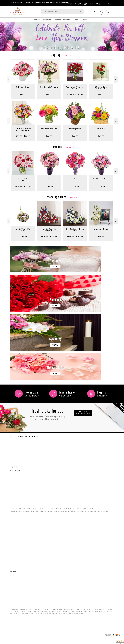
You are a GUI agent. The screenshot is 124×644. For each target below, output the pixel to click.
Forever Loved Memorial (101, 227)
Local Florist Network (99, 642)
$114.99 (75, 184)
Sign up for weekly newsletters (83, 343)
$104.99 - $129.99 (23, 184)
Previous (8, 78)
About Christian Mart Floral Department (25, 367)
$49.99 (101, 134)
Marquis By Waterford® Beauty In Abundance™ (23, 128)
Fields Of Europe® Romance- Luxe (23, 178)
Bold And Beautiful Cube (49, 127)
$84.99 (49, 93)
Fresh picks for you (48, 344)
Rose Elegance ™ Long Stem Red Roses (75, 86)
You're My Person (49, 177)
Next (116, 78)
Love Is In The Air (75, 177)
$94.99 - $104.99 (75, 93)
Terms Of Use (78, 642)
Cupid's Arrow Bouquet (23, 85)
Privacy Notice (88, 642)
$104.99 (49, 184)
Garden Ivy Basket (75, 127)
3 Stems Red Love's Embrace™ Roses (101, 86)
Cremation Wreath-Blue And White (75, 228)
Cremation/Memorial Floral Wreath (23, 228)
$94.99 (101, 235)
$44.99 (49, 134)
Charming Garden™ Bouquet (49, 85)
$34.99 (101, 93)
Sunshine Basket (101, 127)
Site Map (110, 642)
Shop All (67, 53)
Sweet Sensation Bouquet (101, 177)
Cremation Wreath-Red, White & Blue (49, 228)
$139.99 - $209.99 (23, 134)
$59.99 (23, 93)
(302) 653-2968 (18, 2)
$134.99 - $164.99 (75, 235)
